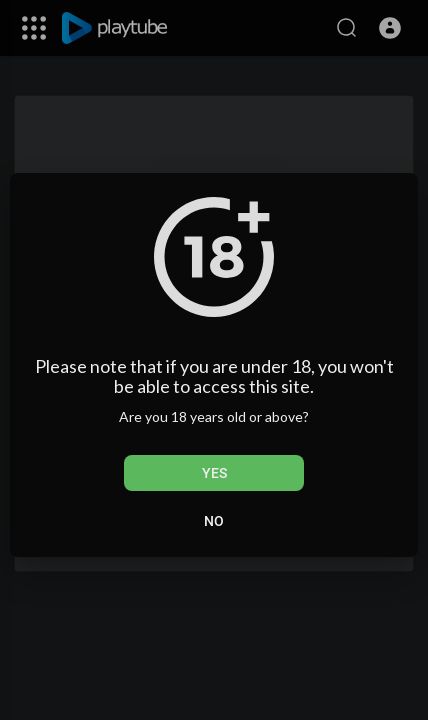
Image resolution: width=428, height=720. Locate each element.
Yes (214, 473)
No (214, 521)
